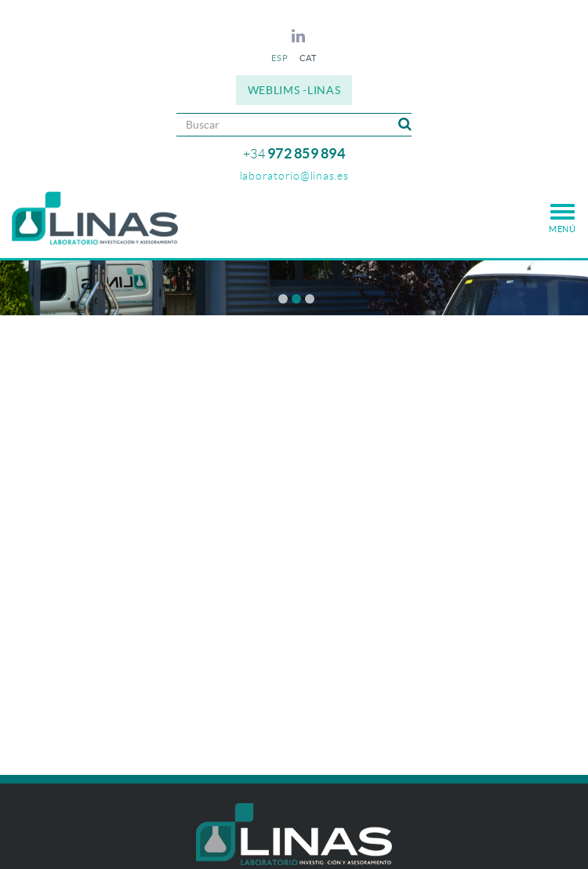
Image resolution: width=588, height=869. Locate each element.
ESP (279, 58)
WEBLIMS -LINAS (294, 90)
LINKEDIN (301, 36)
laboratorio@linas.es (294, 176)
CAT (308, 58)
